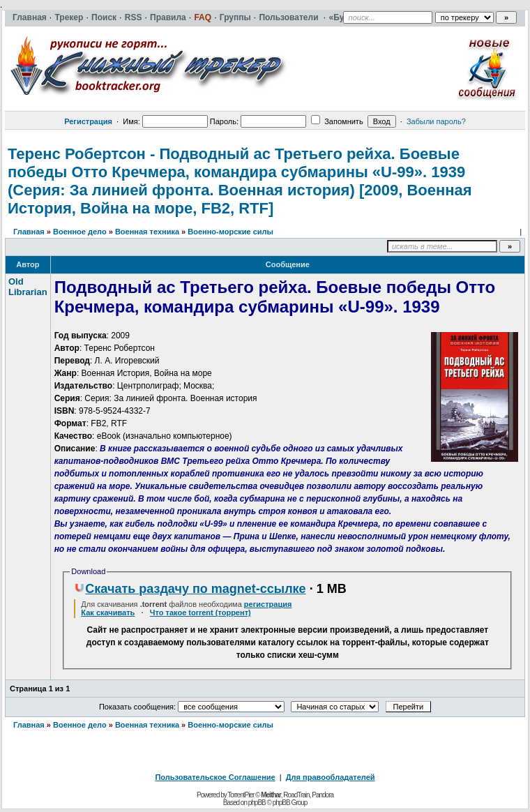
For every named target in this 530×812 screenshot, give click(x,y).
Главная (29, 232)
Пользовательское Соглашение (215, 777)
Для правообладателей (331, 777)
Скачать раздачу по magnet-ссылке (190, 589)
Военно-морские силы (230, 232)
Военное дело (80, 232)
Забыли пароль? (436, 121)
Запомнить (337, 121)
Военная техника (147, 232)
